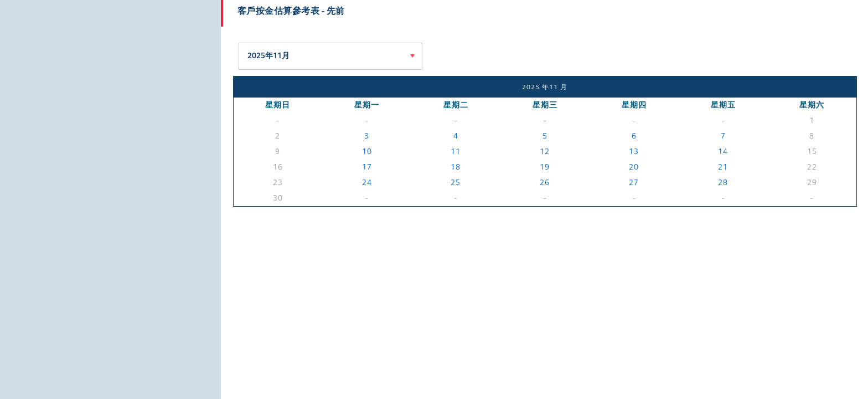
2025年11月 (268, 56)
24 (367, 183)
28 (723, 183)
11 (456, 152)
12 (545, 152)
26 (545, 183)
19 (545, 167)
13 (634, 152)
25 (456, 183)
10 (367, 152)
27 (634, 183)
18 (456, 167)
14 (723, 152)
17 (367, 167)
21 (723, 167)
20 (634, 167)
